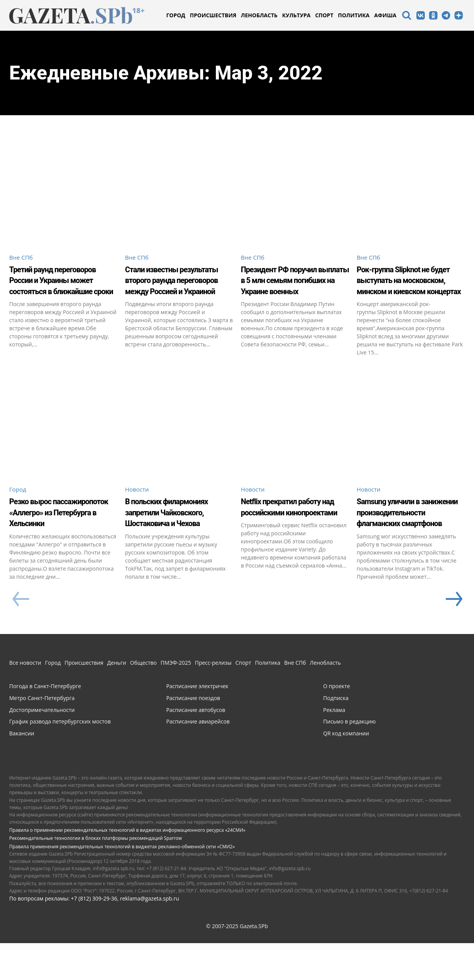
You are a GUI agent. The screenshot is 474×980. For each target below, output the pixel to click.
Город (18, 504)
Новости (138, 504)
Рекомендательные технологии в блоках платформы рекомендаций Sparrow (96, 875)
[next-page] (453, 636)
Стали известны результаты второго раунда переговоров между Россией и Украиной (170, 291)
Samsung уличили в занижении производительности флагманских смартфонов (403, 538)
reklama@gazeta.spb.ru (149, 935)
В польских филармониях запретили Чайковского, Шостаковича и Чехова (178, 532)
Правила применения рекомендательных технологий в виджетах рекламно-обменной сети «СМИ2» (122, 883)
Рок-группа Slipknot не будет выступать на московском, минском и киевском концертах (410, 286)
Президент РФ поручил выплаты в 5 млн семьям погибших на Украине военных (292, 286)
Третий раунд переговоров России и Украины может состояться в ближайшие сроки (57, 291)
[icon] (406, 16)
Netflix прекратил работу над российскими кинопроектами (295, 527)
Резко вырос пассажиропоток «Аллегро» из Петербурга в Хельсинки (63, 532)
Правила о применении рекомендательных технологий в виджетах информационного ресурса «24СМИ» (127, 867)
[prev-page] (21, 636)
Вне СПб (22, 257)
